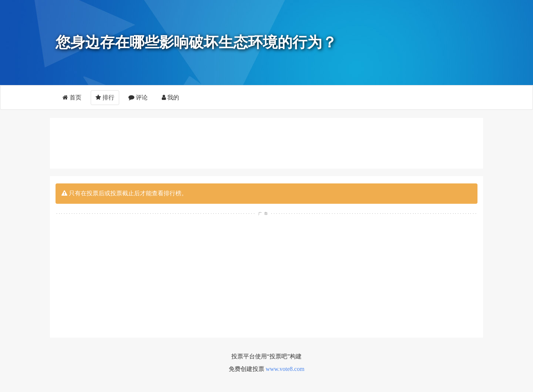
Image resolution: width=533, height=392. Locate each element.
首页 (72, 97)
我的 (170, 97)
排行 (105, 97)
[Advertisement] (266, 142)
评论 (138, 97)
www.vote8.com (285, 369)
